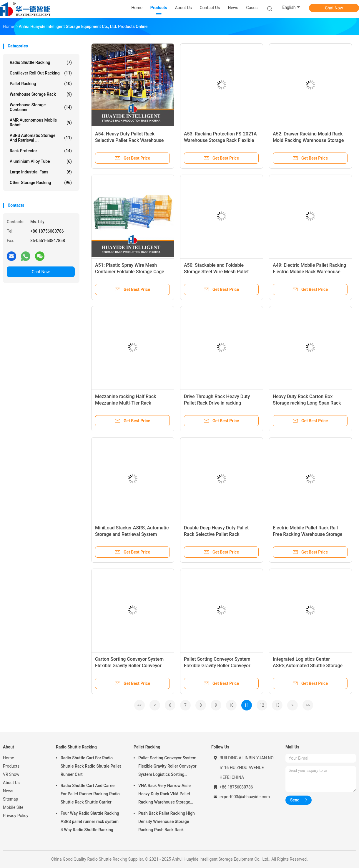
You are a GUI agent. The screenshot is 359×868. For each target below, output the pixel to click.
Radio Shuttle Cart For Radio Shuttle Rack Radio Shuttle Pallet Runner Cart (91, 766)
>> (308, 705)
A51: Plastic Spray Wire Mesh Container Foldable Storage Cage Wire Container (130, 272)
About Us (11, 783)
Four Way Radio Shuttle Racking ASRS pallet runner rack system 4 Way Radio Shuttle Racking (90, 821)
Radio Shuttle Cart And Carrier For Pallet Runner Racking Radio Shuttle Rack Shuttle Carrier (90, 794)
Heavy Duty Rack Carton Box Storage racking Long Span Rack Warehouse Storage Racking (307, 403)
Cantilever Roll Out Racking (41, 73)
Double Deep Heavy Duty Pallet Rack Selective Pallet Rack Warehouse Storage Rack (216, 534)
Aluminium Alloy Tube (41, 161)
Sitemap (10, 799)
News (8, 791)
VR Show (11, 774)
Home (9, 758)
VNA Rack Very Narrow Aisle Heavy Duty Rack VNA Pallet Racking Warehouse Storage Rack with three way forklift (164, 795)
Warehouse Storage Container (41, 107)
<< (139, 705)
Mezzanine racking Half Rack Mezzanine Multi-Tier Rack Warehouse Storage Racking (126, 403)
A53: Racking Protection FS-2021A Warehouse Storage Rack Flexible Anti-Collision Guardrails (220, 140)
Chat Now (334, 8)
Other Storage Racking (41, 183)
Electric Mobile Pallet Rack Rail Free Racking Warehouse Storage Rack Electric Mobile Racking (308, 534)
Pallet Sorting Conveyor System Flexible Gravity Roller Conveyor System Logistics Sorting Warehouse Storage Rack (167, 767)
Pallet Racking (41, 84)
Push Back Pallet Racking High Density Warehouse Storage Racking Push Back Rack (167, 821)
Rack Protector (41, 151)
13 (277, 705)
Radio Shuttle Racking (41, 62)
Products (11, 766)
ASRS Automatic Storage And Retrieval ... (41, 138)
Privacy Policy (16, 816)
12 (262, 705)
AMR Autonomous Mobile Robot (41, 122)
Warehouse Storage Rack (41, 94)
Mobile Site (13, 807)
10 (231, 705)
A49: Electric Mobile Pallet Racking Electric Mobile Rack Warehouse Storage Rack (309, 272)
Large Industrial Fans (41, 172)
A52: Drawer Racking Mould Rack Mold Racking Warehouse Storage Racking (308, 140)
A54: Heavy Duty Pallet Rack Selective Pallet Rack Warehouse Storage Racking (129, 140)
